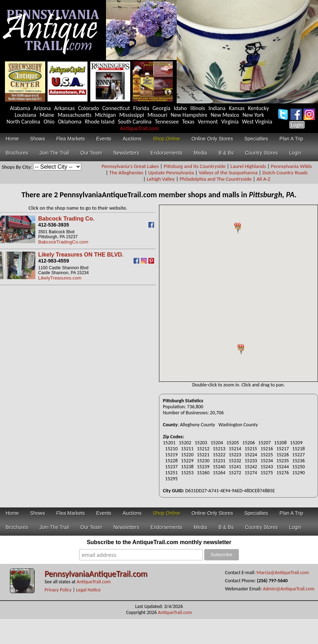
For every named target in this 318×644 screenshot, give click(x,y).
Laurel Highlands (248, 166)
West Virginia (257, 122)
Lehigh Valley (161, 179)
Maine (47, 115)
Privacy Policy (58, 590)
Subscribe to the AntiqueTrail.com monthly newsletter (159, 542)
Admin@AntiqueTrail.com (289, 589)
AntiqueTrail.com (139, 128)
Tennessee (167, 122)
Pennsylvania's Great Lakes (130, 166)
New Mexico (225, 115)
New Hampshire (189, 115)
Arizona (42, 108)
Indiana (217, 108)
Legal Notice (88, 590)
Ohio (49, 122)
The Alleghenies (126, 173)
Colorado (89, 108)
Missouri (157, 115)
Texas (188, 122)
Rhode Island (100, 122)
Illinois (198, 108)
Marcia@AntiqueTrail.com (283, 573)
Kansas (237, 108)
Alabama (20, 108)
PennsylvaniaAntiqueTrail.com (96, 574)
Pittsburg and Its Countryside (195, 166)
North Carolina (23, 122)
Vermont (208, 122)
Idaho (180, 108)
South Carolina (135, 122)
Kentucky (258, 108)
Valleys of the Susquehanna (228, 173)
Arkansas (64, 108)
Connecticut (116, 108)
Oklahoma (70, 122)
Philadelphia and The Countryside (216, 179)
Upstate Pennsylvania (171, 173)
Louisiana (26, 115)
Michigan (105, 115)
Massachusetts (75, 115)
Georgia (162, 108)
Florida (141, 108)
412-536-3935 (54, 225)
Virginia (230, 122)
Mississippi (132, 115)
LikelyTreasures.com (60, 278)
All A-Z (263, 179)
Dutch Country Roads (285, 173)
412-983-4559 (54, 261)
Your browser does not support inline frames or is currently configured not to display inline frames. (238, 293)
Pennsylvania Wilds (291, 166)
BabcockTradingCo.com (63, 242)
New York (253, 115)
